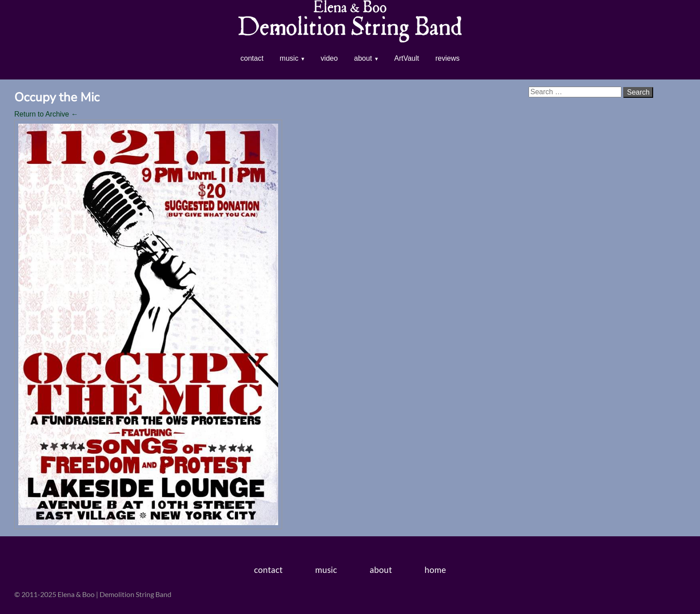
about (363, 58)
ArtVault (407, 58)
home (435, 570)
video (329, 58)
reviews (447, 58)
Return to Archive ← (46, 114)
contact (252, 58)
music (289, 58)
